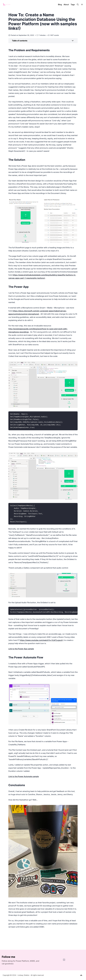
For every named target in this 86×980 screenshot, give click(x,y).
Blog (60, 4)
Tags (73, 4)
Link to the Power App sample (21, 649)
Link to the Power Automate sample (24, 776)
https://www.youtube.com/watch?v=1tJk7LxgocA (41, 640)
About (66, 4)
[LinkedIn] (64, 960)
